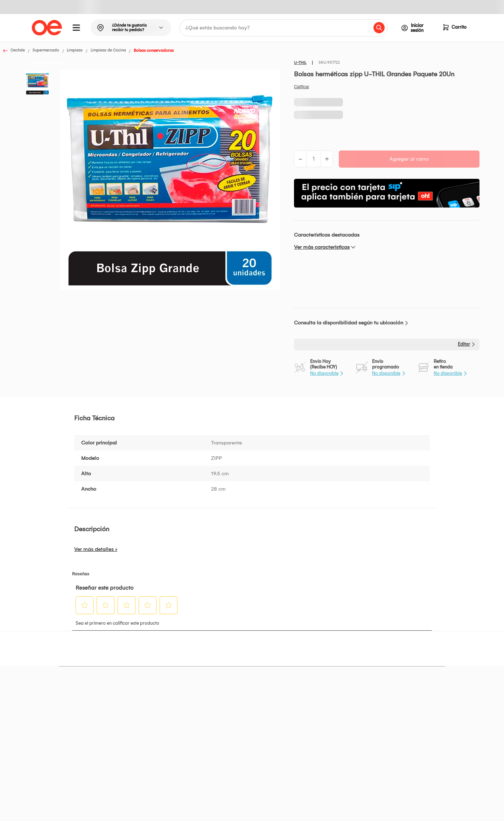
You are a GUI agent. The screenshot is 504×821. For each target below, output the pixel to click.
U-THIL (300, 63)
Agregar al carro (409, 159)
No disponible (324, 373)
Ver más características (322, 247)
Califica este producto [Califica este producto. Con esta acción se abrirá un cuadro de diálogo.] (302, 87)
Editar (464, 344)
